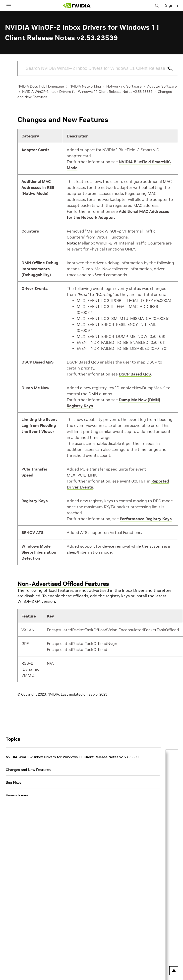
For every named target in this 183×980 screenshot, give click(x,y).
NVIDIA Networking (85, 86)
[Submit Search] (168, 69)
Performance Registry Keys (146, 519)
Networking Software (124, 86)
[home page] (77, 6)
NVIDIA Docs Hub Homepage (41, 86)
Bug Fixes (14, 782)
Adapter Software (162, 86)
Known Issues (17, 795)
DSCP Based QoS (135, 374)
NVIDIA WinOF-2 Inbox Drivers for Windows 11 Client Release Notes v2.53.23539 (87, 92)
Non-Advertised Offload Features (63, 584)
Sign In (172, 5)
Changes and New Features (63, 120)
